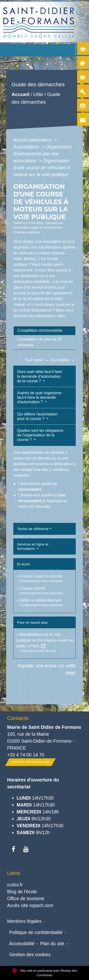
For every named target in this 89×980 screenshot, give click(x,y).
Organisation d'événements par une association (42, 154)
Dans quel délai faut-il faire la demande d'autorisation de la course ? (40, 376)
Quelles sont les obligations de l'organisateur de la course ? (40, 435)
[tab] (44, 331)
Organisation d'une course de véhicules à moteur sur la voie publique (42, 168)
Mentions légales (24, 921)
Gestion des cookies (30, 954)
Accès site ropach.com (30, 905)
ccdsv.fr (15, 885)
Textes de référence (33, 529)
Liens (14, 873)
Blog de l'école (22, 892)
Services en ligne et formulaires (33, 546)
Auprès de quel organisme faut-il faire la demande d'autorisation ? (39, 397)
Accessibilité (22, 944)
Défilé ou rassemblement (41, 600)
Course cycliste (33, 588)
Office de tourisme (26, 898)
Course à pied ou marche (41, 576)
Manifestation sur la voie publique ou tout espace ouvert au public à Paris (45, 640)
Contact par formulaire (30, 762)
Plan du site (52, 944)
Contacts (18, 718)
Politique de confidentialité (36, 932)
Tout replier (37, 360)
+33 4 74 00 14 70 (26, 755)
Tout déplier (63, 360)
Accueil (21, 94)
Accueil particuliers (33, 140)
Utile (38, 94)
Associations (27, 147)
